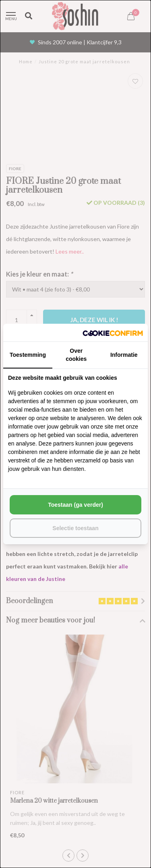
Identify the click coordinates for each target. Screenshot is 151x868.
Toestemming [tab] (28, 355)
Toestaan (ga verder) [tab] (75, 505)
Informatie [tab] (124, 355)
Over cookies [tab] (76, 355)
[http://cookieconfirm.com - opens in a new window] (113, 333)
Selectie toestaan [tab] (75, 528)
